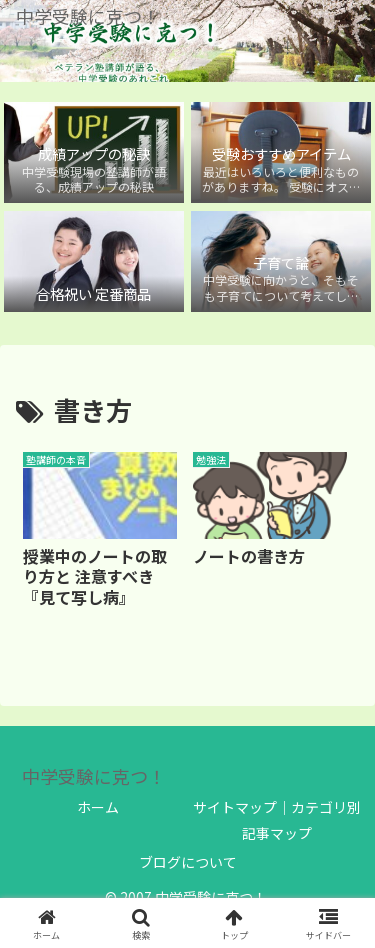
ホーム (98, 807)
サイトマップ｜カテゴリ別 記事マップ (277, 819)
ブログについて (188, 862)
